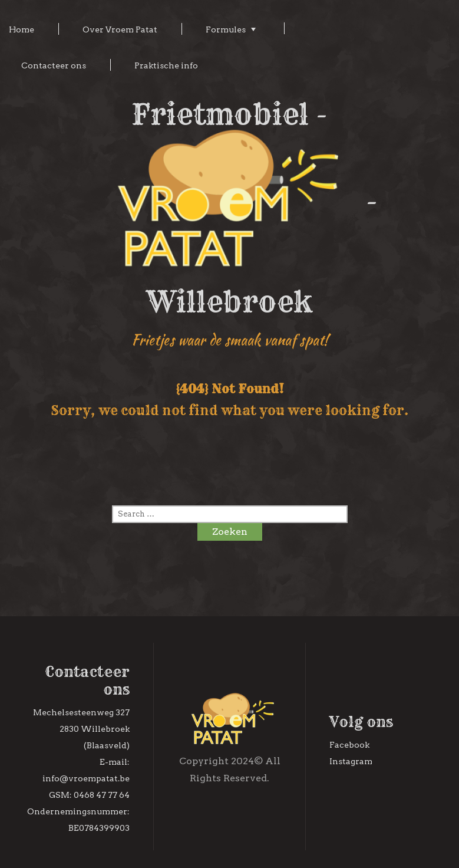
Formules (226, 29)
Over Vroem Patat (120, 29)
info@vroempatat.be (86, 778)
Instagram (351, 761)
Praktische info (166, 65)
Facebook (349, 745)
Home (22, 29)
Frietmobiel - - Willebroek (230, 208)
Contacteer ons (54, 65)
